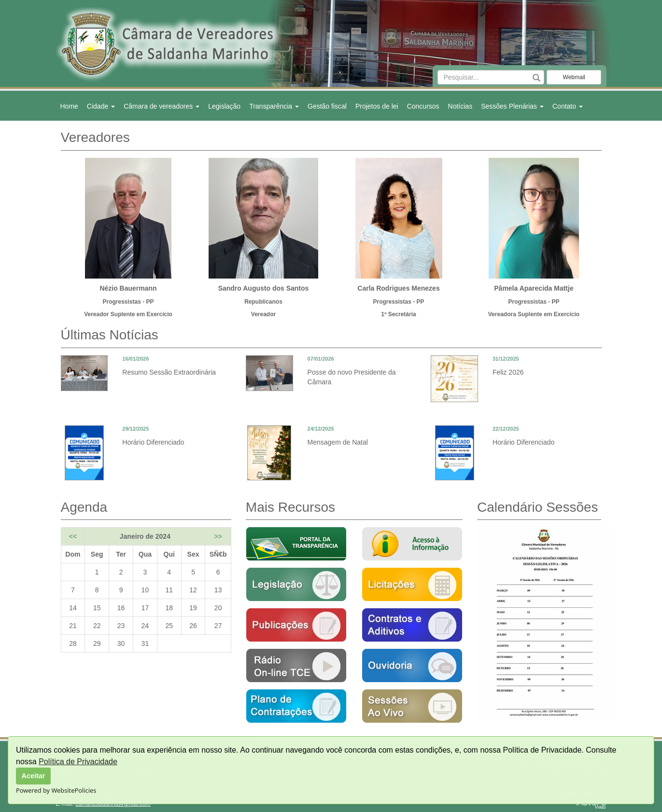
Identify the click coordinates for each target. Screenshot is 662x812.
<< (73, 536)
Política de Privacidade (78, 762)
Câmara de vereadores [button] (162, 106)
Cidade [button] (101, 106)
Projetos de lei (377, 106)
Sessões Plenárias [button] (512, 106)
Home (69, 106)
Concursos (423, 106)
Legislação (224, 106)
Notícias (460, 106)
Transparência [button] (274, 106)
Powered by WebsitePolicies (56, 790)
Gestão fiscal (327, 106)
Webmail (574, 77)
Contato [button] (568, 106)
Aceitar (34, 776)
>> (218, 536)
